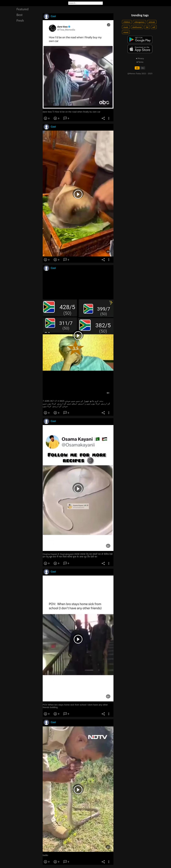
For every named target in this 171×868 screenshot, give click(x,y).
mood (126, 32)
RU (143, 68)
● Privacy (140, 58)
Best (19, 15)
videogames (139, 22)
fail (147, 27)
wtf (154, 27)
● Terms (140, 62)
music (126, 27)
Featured (22, 9)
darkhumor (137, 27)
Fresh (20, 20)
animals (152, 22)
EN (137, 68)
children (127, 22)
